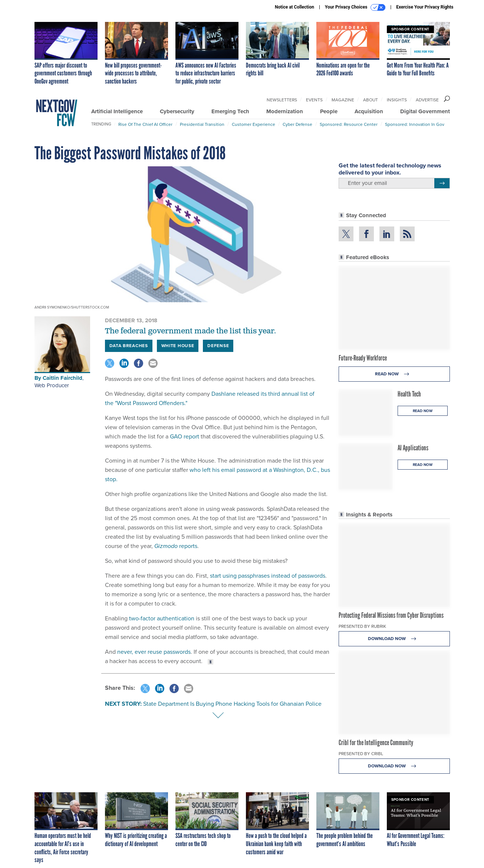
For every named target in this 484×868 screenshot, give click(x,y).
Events (314, 100)
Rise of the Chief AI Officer (145, 124)
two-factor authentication (162, 618)
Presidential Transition (202, 124)
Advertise (427, 100)
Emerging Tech (230, 111)
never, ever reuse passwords (154, 652)
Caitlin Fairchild (62, 378)
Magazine (343, 100)
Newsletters (282, 100)
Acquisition (369, 111)
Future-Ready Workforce (363, 358)
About (371, 100)
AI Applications (413, 448)
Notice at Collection (294, 7)
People (329, 111)
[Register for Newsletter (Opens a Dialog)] (442, 183)
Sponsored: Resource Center (349, 124)
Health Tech (409, 394)
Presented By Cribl (361, 754)
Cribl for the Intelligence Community (376, 743)
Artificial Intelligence (117, 111)
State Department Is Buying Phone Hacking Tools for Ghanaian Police (232, 704)
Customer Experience (253, 124)
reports (176, 546)
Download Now (394, 639)
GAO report (185, 436)
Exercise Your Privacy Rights (425, 7)
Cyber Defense (297, 124)
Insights (397, 100)
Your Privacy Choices (355, 7)
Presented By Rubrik (362, 626)
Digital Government (425, 111)
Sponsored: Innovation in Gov (415, 124)
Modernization (285, 111)
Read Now (394, 374)
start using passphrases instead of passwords (268, 576)
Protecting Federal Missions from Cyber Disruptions (391, 615)
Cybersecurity (177, 111)
